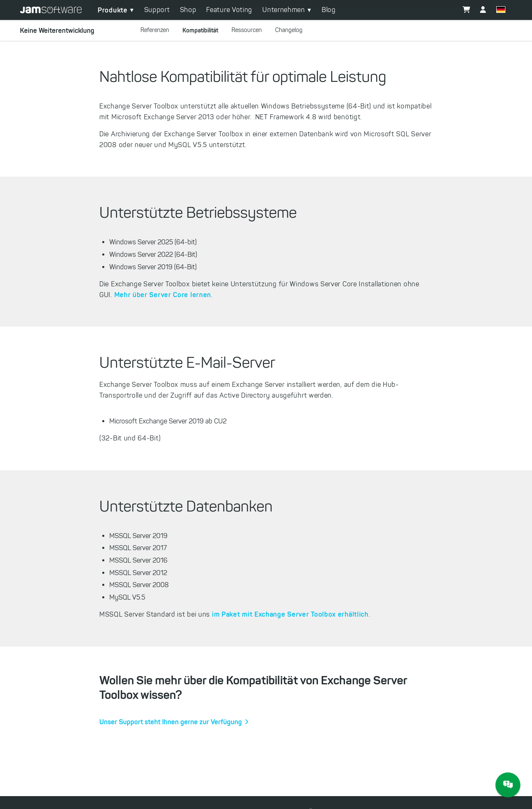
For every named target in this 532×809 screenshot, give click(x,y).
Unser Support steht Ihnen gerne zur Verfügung (171, 722)
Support (157, 10)
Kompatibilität (200, 30)
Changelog (289, 30)
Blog (329, 10)
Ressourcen (247, 30)
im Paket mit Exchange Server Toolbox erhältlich (290, 614)
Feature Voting (229, 10)
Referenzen (155, 30)
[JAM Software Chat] (508, 785)
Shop (188, 10)
